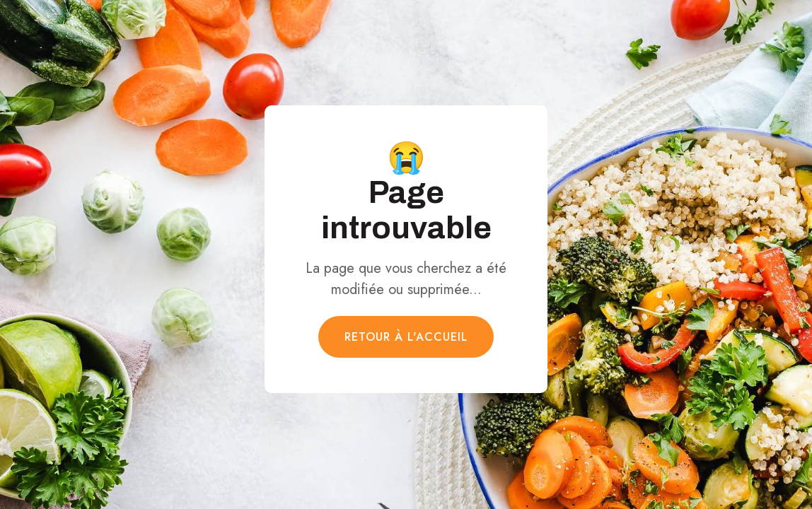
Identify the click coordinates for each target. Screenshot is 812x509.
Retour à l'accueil (406, 337)
